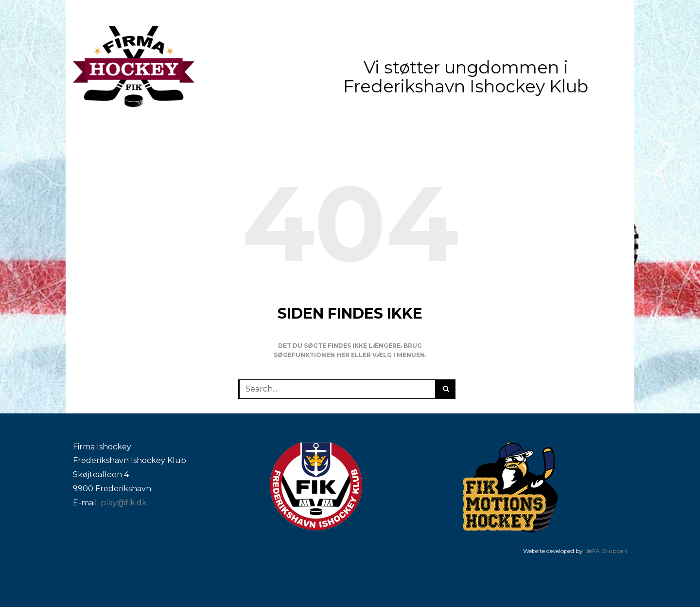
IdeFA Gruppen (606, 551)
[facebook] (622, 13)
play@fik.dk (124, 503)
